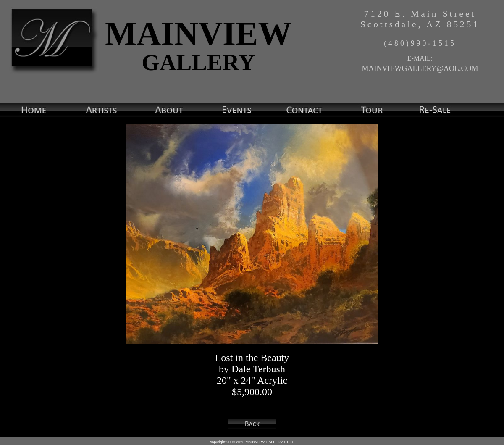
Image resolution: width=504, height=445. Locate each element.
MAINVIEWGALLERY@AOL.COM (420, 68)
